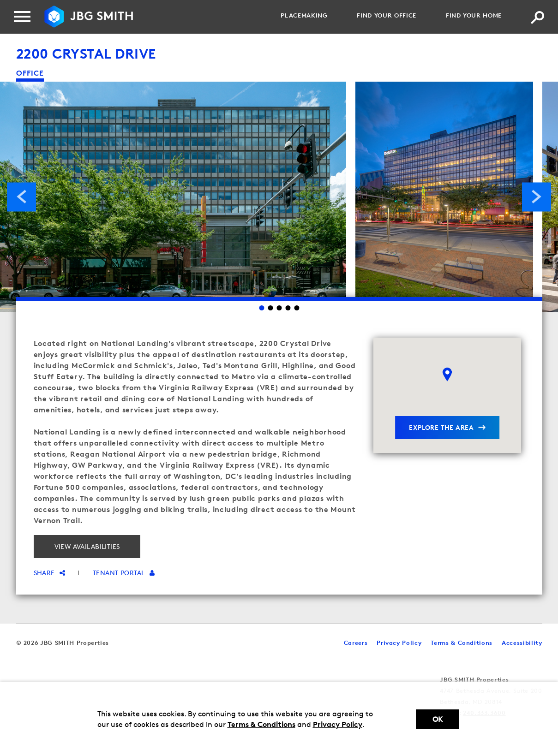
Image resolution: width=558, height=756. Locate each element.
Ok (438, 719)
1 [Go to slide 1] (261, 308)
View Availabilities (87, 546)
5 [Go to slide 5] (297, 308)
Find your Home (474, 15)
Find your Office (386, 15)
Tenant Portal (124, 573)
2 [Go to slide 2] (270, 308)
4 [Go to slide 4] (288, 308)
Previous (21, 197)
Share (50, 573)
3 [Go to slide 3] (279, 308)
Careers (356, 643)
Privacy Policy (338, 724)
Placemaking (304, 15)
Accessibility (522, 643)
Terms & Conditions (261, 724)
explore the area (441, 427)
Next (537, 197)
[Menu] (22, 17)
